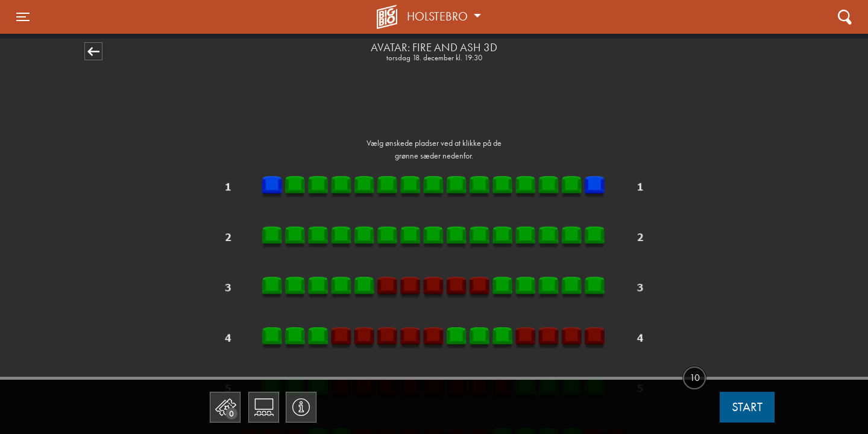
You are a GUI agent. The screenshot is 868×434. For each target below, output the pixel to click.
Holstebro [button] (439, 16)
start (747, 407)
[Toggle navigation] (23, 17)
